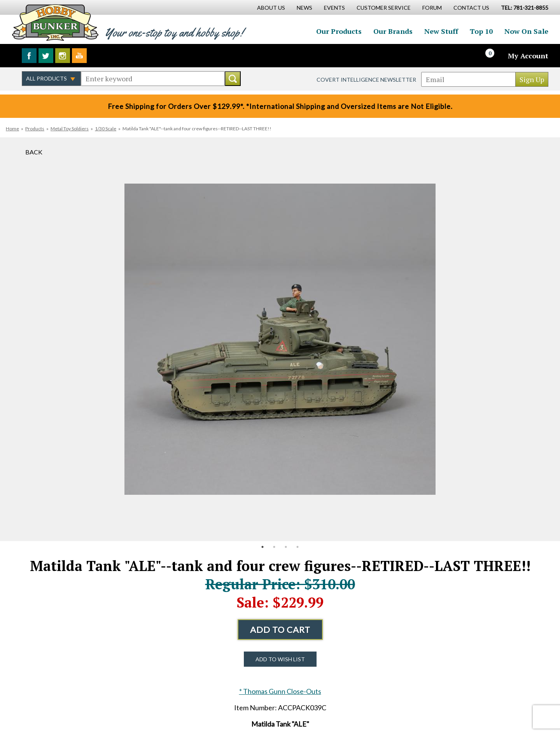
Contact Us (471, 8)
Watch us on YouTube (79, 56)
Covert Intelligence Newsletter (366, 80)
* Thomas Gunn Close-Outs (280, 691)
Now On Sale (526, 31)
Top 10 (481, 31)
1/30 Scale (106, 129)
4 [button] (297, 547)
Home (12, 129)
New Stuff (441, 31)
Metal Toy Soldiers (70, 129)
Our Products (339, 31)
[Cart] (494, 56)
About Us (271, 8)
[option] (280, 339)
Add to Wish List (280, 659)
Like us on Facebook (29, 56)
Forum (432, 8)
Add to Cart (280, 630)
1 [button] (262, 547)
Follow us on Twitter (46, 56)
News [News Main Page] (304, 8)
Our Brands (393, 31)
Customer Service (384, 8)
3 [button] (286, 547)
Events (334, 8)
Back (34, 152)
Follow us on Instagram (63, 56)
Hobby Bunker (55, 22)
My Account (528, 56)
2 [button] (274, 547)
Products (35, 129)
